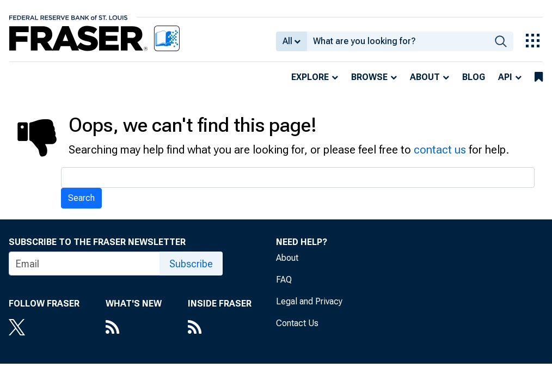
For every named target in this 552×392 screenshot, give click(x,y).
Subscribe (191, 264)
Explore (310, 77)
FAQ (284, 280)
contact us (440, 150)
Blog (474, 77)
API (505, 77)
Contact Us (297, 323)
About (425, 77)
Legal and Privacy (309, 301)
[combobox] (398, 41)
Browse (369, 77)
